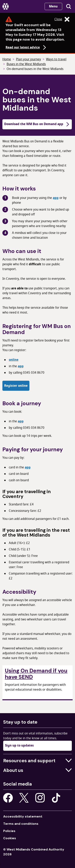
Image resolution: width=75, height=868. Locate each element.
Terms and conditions (21, 824)
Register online (16, 386)
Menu (53, 6)
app (56, 198)
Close (62, 19)
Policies (9, 831)
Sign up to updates (19, 746)
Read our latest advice (26, 47)
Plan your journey (28, 59)
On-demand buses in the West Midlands (35, 69)
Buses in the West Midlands (26, 64)
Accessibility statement (23, 816)
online (14, 360)
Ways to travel (56, 59)
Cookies (10, 838)
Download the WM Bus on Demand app (37, 124)
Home (7, 59)
